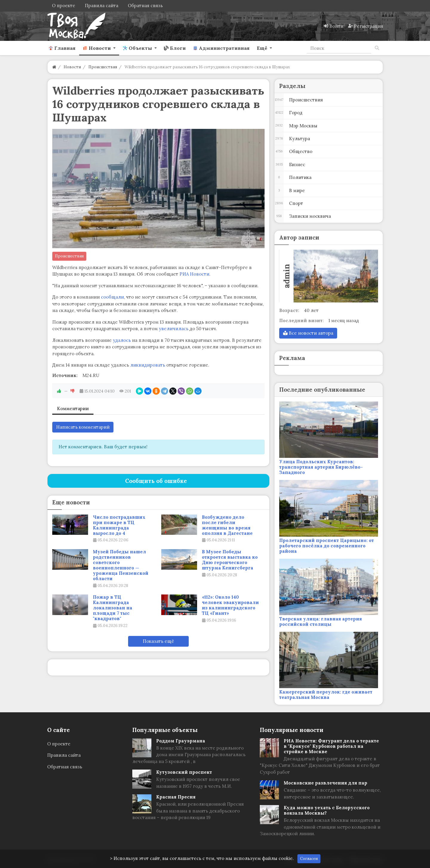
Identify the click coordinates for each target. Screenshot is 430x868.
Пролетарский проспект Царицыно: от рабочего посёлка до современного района (327, 546)
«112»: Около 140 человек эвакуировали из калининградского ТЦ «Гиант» (230, 605)
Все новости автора (308, 333)
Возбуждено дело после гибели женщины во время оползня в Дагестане (227, 525)
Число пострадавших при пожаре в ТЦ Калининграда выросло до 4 (119, 525)
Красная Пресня (176, 797)
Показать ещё (158, 641)
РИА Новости (194, 274)
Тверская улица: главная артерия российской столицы (321, 621)
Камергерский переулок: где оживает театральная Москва (326, 695)
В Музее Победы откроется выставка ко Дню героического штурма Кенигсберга (230, 560)
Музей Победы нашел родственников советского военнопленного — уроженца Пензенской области (121, 565)
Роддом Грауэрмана (181, 741)
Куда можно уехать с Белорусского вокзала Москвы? (327, 810)
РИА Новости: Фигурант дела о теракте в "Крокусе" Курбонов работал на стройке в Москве (331, 746)
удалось (122, 340)
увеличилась (174, 329)
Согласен (309, 859)
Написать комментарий (83, 427)
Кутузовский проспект (184, 772)
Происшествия (69, 256)
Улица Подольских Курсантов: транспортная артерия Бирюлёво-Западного (321, 467)
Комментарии (73, 408)
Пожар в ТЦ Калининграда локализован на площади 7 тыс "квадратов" (113, 608)
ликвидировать (148, 365)
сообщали (112, 297)
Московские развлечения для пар (325, 783)
